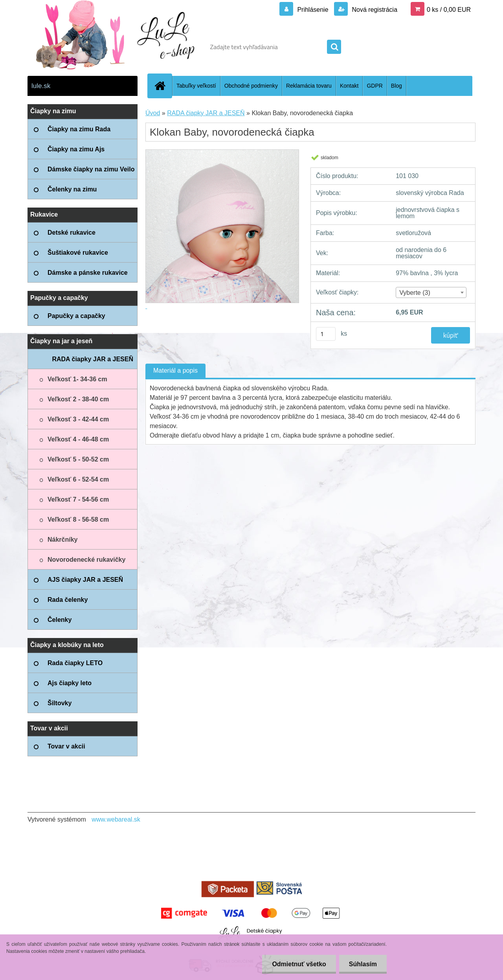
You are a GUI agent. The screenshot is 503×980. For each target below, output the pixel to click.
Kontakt (349, 86)
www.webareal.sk (116, 819)
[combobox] (431, 292)
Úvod (153, 113)
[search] (334, 47)
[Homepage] (163, 86)
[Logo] (82, 47)
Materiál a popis (175, 370)
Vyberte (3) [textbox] (415, 293)
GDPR (374, 86)
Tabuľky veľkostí (196, 86)
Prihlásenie (313, 10)
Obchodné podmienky (251, 86)
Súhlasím (363, 964)
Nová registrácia (374, 10)
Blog (397, 86)
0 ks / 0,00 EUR (449, 10)
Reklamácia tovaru (309, 86)
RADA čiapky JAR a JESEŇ (206, 113)
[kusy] (326, 334)
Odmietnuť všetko (299, 964)
